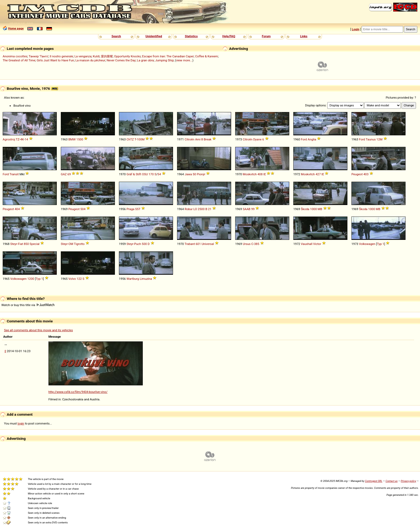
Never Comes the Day (121, 60)
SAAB (247, 209)
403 (366, 174)
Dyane (257, 139)
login (21, 423)
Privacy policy (408, 481)
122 (79, 279)
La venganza (83, 56)
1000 (314, 209)
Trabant (190, 244)
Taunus (371, 139)
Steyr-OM (67, 244)
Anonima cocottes (15, 56)
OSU (145, 174)
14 (26, 139)
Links (304, 36)
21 (210, 209)
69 (69, 174)
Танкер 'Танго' (38, 56)
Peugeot (357, 174)
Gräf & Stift (134, 174)
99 (253, 209)
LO (195, 209)
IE (265, 174)
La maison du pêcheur (90, 60)
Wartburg (133, 279)
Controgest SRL (374, 481)
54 (159, 174)
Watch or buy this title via (28, 305)
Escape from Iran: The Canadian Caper (168, 56)
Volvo (72, 279)
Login (355, 29)
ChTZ (130, 139)
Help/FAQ (229, 36)
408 (260, 174)
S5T (138, 209)
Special (35, 244)
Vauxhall (307, 244)
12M (379, 139)
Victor (317, 244)
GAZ (64, 174)
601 (198, 244)
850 (26, 244)
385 (257, 244)
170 (151, 174)
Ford (304, 139)
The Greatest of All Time (19, 60)
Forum (266, 36)
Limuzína (146, 279)
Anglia (312, 139)
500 (144, 244)
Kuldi (96, 56)
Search (116, 36)
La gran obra (145, 60)
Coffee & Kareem (206, 56)
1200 (31, 279)
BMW (72, 139)
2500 (201, 209)
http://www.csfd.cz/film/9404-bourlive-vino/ (78, 392)
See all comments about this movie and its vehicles (38, 330)
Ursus (247, 244)
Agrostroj (9, 139)
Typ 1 (380, 244)
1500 (80, 139)
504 (83, 209)
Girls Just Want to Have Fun (55, 60)
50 (194, 174)
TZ (18, 139)
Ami (198, 139)
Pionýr (201, 174)
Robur (189, 209)
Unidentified (154, 36)
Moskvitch (250, 174)
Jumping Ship (164, 60)
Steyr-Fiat (17, 244)
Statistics (191, 36)
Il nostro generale (61, 56)
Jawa (188, 174)
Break (207, 139)
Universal (208, 244)
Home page (16, 28)
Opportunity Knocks (127, 56)
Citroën (189, 139)
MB (320, 209)
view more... (184, 60)
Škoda (305, 209)
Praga (130, 209)
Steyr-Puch (134, 244)
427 (318, 174)
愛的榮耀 (107, 56)
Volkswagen (367, 244)
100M (141, 139)
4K (22, 139)
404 (17, 209)
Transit (14, 174)
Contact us (391, 481)
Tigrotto (79, 244)
